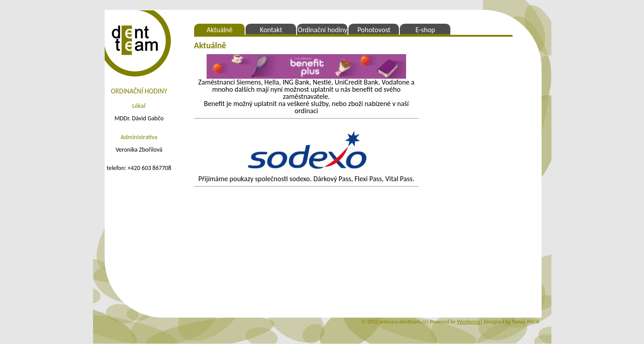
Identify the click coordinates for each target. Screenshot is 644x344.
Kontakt (271, 30)
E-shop (425, 30)
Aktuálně (220, 30)
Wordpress (468, 322)
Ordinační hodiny (323, 30)
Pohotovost (374, 30)
